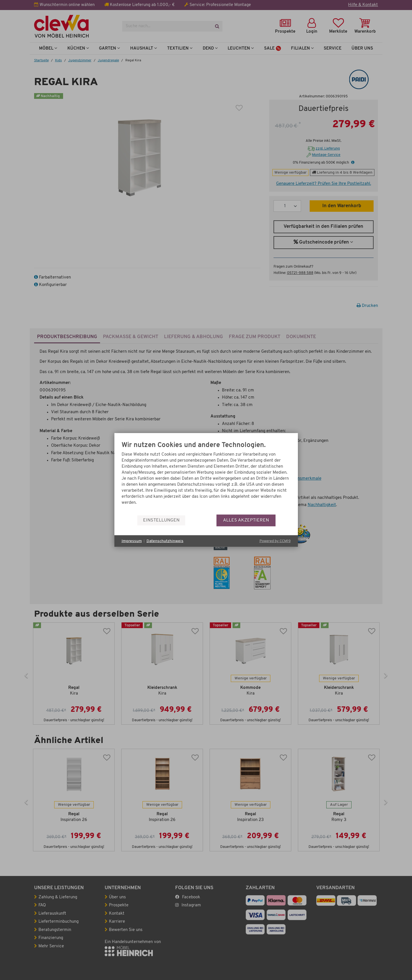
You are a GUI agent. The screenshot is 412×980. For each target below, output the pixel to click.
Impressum (132, 541)
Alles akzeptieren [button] (246, 520)
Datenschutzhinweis (165, 541)
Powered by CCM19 (275, 541)
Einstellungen (161, 520)
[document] (206, 478)
